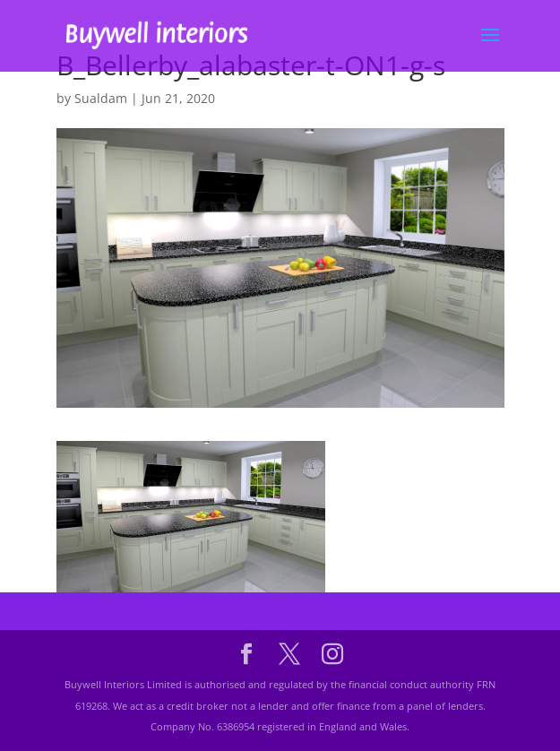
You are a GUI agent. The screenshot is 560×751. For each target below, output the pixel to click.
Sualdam (101, 98)
